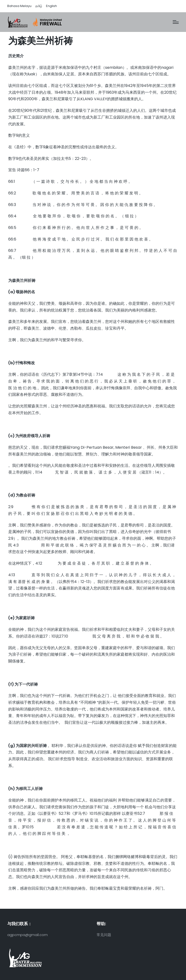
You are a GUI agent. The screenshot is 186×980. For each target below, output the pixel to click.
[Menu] (176, 22)
